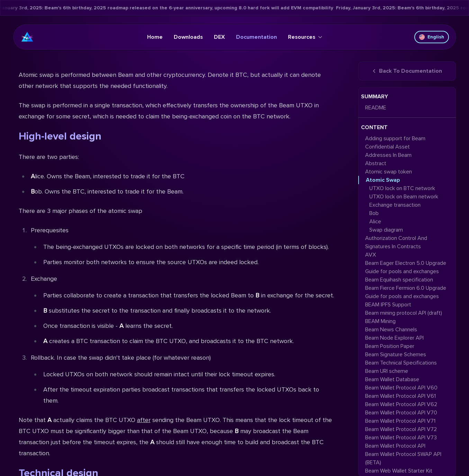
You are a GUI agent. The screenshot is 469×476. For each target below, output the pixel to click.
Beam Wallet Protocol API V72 (401, 429)
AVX (371, 255)
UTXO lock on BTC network (402, 188)
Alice (375, 222)
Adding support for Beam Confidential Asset (395, 143)
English (432, 37)
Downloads (188, 37)
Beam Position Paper (390, 346)
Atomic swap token (389, 172)
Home (155, 37)
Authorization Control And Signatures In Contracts (396, 242)
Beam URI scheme (387, 371)
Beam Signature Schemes (396, 354)
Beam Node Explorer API (394, 338)
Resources (305, 37)
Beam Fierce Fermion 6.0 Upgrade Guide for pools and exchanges (406, 292)
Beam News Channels (391, 330)
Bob (374, 213)
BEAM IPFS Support (388, 305)
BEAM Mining (380, 321)
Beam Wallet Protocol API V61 (400, 396)
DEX (219, 37)
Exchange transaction (395, 205)
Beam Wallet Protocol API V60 (401, 388)
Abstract (376, 163)
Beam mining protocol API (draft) (404, 313)
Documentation (256, 37)
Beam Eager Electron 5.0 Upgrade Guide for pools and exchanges (406, 267)
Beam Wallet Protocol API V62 (401, 404)
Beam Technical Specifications (401, 363)
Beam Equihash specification (399, 280)
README (376, 108)
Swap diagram (386, 230)
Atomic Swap (383, 180)
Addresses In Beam (388, 155)
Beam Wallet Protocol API (395, 446)
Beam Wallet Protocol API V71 (400, 421)
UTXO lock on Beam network (404, 197)
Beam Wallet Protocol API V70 (401, 413)
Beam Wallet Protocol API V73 (401, 438)
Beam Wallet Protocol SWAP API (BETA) (403, 458)
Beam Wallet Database (392, 379)
